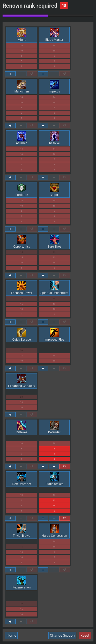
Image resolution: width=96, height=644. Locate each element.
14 (22, 45)
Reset (85, 635)
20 (22, 350)
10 (22, 51)
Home (11, 635)
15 (22, 252)
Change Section (62, 635)
